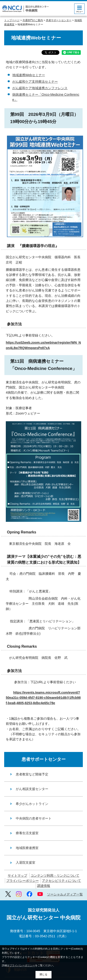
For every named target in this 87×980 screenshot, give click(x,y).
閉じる (43, 974)
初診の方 (20, 939)
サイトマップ (17, 875)
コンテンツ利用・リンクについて (55, 875)
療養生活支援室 (27, 833)
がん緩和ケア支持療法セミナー (35, 82)
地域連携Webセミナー (29, 75)
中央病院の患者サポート (34, 818)
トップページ (12, 20)
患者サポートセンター (59, 20)
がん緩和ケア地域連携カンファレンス (40, 88)
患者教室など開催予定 (32, 774)
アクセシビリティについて (61, 881)
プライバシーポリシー (23, 881)
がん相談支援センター (32, 789)
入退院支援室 (26, 862)
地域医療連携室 (27, 848)
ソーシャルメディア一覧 (65, 894)
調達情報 (44, 886)
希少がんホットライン (32, 804)
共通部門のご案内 (33, 20)
